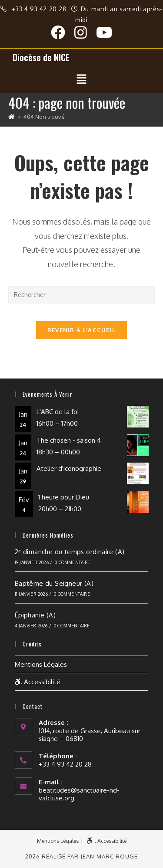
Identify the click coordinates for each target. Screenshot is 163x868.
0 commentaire (73, 562)
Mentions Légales (41, 664)
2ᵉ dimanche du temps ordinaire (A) (70, 552)
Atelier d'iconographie (69, 468)
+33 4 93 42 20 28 (40, 9)
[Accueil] (12, 117)
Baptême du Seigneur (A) (54, 583)
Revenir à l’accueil (82, 330)
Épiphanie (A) (35, 615)
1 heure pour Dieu (64, 497)
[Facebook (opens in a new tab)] (63, 32)
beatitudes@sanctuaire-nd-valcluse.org (79, 794)
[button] (81, 79)
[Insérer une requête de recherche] (82, 295)
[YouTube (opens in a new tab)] (104, 32)
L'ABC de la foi (58, 412)
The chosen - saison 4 (69, 440)
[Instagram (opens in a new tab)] (85, 32)
